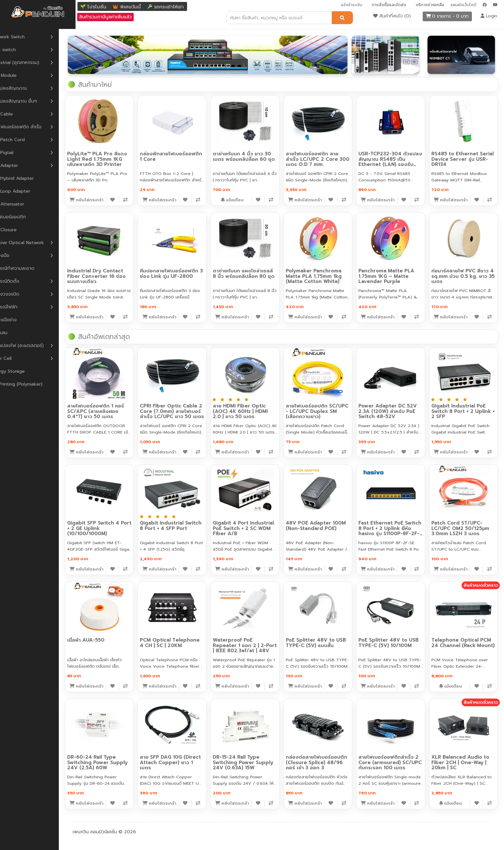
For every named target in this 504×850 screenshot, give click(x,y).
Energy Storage (25, 368)
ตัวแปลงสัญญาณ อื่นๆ (31, 98)
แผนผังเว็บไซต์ (464, 5)
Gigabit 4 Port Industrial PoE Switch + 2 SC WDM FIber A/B (254, 527)
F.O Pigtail (19, 149)
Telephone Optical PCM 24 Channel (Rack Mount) (464, 644)
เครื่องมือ (17, 252)
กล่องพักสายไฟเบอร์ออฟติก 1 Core (181, 155)
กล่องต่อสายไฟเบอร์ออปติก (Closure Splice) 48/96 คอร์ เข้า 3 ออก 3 (324, 761)
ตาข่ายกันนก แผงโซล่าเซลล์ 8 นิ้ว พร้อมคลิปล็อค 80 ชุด (255, 272)
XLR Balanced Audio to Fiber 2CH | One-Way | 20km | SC (463, 761)
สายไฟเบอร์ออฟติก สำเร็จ (33, 124)
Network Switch (25, 34)
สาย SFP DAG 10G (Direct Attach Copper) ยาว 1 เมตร (184, 761)
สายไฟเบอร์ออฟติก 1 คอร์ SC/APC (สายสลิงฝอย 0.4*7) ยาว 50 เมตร (112, 410)
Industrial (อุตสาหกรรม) (32, 59)
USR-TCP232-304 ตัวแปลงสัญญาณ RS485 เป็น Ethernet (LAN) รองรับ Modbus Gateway (394, 160)
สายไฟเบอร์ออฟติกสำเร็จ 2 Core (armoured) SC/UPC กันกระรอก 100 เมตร (394, 764)
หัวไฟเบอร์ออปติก (25, 214)
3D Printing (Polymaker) (34, 381)
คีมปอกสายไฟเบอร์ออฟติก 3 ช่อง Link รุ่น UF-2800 (183, 272)
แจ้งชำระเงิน (352, 5)
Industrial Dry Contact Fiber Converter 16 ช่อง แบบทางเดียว (113, 274)
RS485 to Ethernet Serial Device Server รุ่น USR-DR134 (464, 157)
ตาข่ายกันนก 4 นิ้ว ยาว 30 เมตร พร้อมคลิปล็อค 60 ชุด (253, 157)
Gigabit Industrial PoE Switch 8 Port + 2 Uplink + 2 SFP (464, 410)
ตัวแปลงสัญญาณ (26, 85)
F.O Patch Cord (25, 137)
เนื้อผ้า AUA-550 (102, 639)
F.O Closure (21, 227)
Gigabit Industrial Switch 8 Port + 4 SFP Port (184, 524)
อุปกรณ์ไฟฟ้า (21, 304)
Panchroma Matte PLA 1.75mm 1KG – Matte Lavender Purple (392, 274)
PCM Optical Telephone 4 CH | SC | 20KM (184, 641)
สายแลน (16, 329)
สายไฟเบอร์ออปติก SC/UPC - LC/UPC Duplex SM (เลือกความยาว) (320, 413)
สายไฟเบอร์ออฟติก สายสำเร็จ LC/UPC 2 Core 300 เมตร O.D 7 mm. (320, 157)
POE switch (20, 46)
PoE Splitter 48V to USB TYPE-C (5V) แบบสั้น (324, 641)
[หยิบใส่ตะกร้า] (102, 198)
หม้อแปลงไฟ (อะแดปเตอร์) (34, 342)
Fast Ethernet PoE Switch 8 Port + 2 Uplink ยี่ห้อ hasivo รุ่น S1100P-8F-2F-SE (394, 530)
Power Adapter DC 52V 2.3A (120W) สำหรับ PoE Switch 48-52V (393, 410)
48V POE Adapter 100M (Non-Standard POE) (324, 524)
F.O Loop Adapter (27, 188)
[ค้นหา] (342, 18)
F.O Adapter (21, 162)
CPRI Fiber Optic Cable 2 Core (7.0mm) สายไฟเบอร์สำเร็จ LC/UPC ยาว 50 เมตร (184, 413)
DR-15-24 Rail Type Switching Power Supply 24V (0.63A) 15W (254, 761)
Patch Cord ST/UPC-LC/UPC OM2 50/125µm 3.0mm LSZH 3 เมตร (463, 527)
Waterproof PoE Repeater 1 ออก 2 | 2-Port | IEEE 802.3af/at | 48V (252, 647)
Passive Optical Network (34, 239)
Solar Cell (18, 355)
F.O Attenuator (24, 201)
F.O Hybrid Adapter (29, 175)
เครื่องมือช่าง (21, 317)
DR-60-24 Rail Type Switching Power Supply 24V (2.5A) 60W (114, 761)
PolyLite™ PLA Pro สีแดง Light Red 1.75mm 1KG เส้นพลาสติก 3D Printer (113, 157)
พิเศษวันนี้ (130, 7)
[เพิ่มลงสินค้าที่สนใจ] (127, 198)
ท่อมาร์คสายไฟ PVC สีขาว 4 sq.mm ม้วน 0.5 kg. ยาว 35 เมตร (465, 274)
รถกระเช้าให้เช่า (169, 7)
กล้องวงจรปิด (22, 291)
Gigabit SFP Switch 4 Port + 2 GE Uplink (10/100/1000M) (110, 527)
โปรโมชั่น (97, 7)
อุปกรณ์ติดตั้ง (22, 278)
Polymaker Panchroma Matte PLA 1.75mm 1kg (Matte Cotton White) (322, 274)
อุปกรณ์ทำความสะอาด (30, 265)
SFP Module (21, 72)
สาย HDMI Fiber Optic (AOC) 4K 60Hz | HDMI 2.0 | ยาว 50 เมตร (251, 410)
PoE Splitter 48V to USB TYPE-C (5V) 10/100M (394, 641)
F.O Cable (19, 111)
